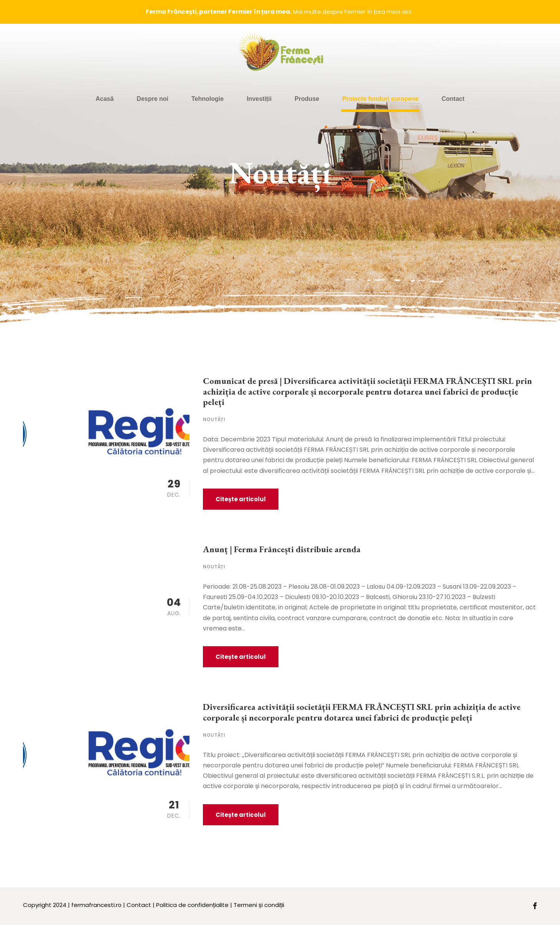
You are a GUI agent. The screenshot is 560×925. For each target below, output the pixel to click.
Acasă (105, 99)
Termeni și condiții (259, 905)
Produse (307, 99)
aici (406, 12)
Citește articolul (241, 499)
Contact (453, 99)
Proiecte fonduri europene (380, 99)
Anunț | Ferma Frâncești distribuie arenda (282, 549)
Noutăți (214, 419)
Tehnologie (208, 99)
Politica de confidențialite (192, 905)
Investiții (259, 99)
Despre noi (152, 99)
